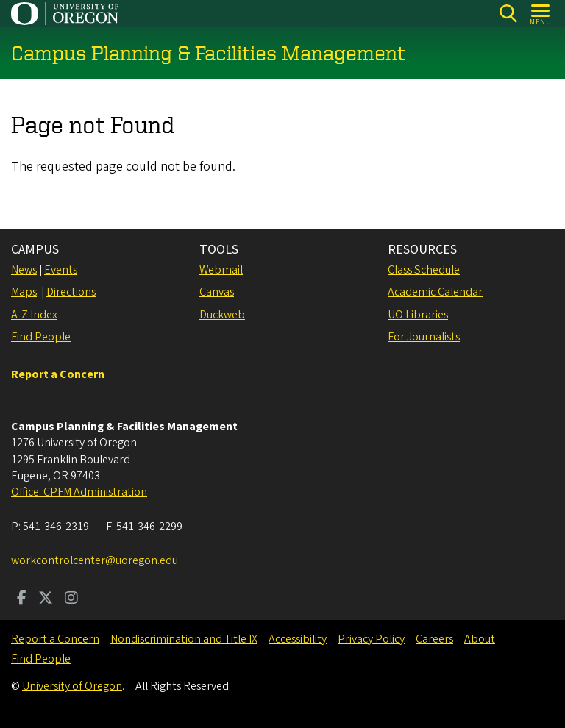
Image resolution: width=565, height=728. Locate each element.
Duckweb (222, 315)
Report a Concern (55, 639)
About (480, 639)
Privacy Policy (371, 639)
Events (61, 270)
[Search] (508, 14)
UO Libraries (418, 315)
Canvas (217, 292)
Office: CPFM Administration (79, 492)
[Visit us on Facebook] (22, 599)
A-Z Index (34, 315)
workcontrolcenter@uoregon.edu (95, 560)
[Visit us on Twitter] (46, 599)
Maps (24, 292)
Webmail (221, 270)
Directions (71, 292)
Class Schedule (424, 270)
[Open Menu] (541, 14)
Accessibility (298, 639)
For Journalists (424, 337)
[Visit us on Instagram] (71, 599)
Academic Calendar (435, 292)
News (24, 270)
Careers (434, 639)
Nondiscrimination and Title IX (184, 639)
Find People (41, 337)
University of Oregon (72, 686)
